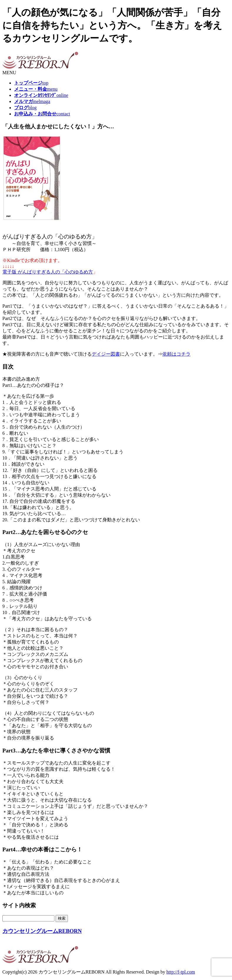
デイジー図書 (106, 354)
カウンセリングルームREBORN (42, 931)
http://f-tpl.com (181, 972)
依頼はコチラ (176, 354)
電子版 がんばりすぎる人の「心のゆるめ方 (48, 272)
